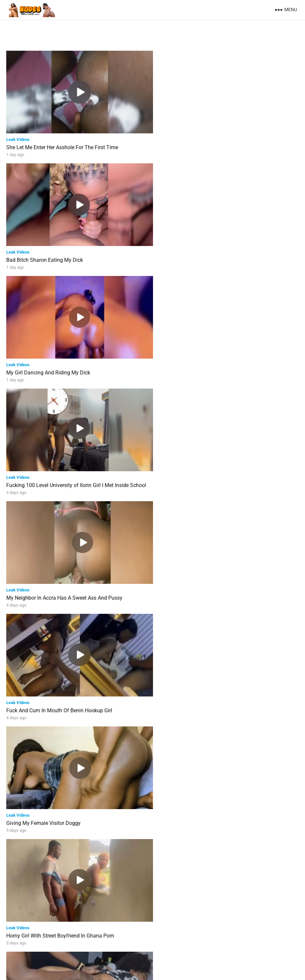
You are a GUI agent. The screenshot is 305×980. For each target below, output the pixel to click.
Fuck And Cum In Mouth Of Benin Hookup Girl (207, 367)
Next (179, 947)
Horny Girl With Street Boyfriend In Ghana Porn (208, 477)
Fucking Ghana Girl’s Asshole (188, 699)
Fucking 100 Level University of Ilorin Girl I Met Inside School (224, 256)
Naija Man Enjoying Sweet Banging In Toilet (205, 809)
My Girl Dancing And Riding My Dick (48, 256)
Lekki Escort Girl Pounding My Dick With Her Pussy (65, 809)
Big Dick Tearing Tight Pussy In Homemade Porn (210, 588)
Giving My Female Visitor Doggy (43, 477)
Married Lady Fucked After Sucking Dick (53, 588)
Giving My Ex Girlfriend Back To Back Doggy (57, 920)
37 (162, 947)
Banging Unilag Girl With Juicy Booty (49, 699)
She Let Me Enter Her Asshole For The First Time (62, 145)
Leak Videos (18, 137)
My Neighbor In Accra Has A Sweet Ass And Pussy (64, 367)
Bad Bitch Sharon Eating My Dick (192, 145)
